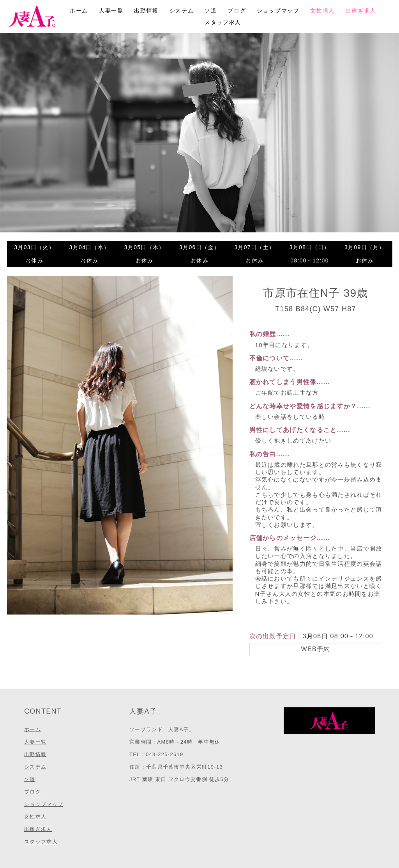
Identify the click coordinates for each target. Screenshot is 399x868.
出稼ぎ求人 (361, 11)
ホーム (79, 11)
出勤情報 (146, 11)
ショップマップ (278, 11)
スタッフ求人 (223, 22)
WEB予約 (316, 649)
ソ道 (211, 11)
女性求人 (322, 11)
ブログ (237, 11)
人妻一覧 (111, 11)
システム (182, 11)
